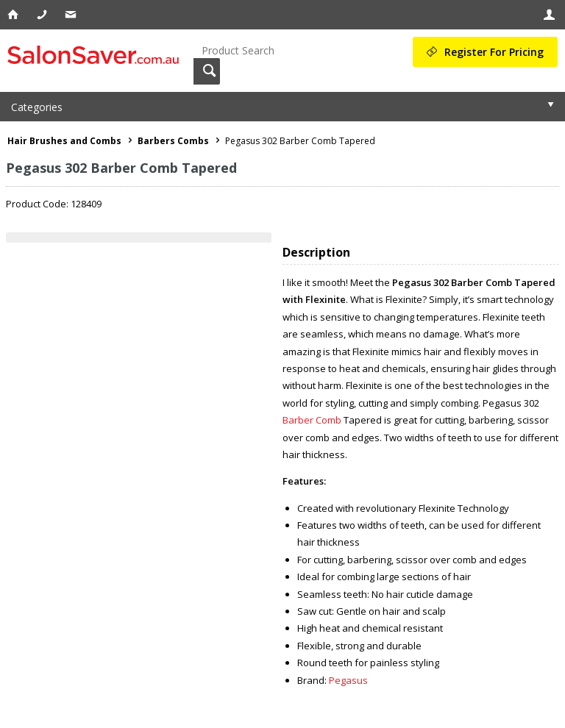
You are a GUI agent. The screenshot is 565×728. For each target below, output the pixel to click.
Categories (37, 107)
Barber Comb (312, 420)
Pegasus (348, 680)
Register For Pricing (494, 52)
